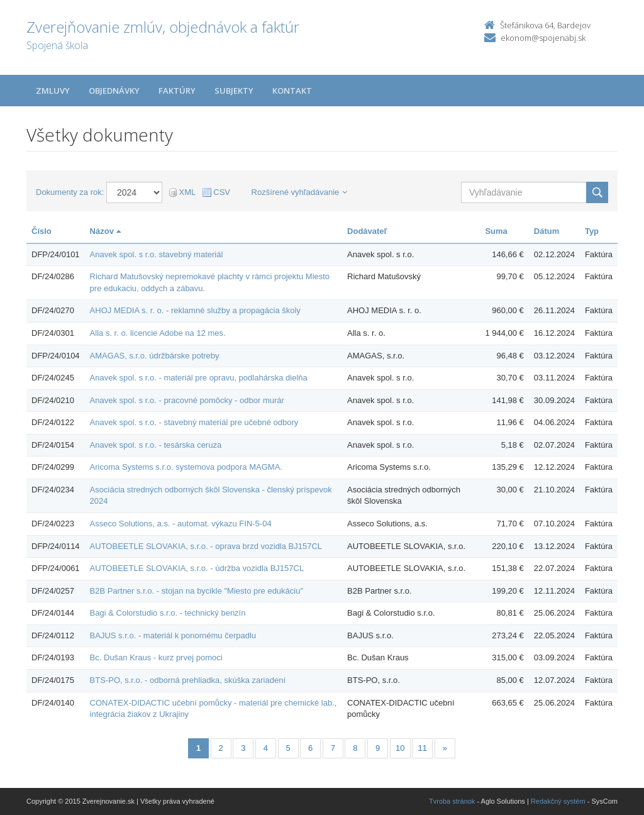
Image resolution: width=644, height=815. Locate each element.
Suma (496, 231)
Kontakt (292, 91)
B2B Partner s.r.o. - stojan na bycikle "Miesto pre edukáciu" (197, 591)
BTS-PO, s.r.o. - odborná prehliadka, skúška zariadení (188, 680)
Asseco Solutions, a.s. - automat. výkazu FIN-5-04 (181, 524)
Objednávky (114, 91)
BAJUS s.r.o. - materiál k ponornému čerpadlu (173, 635)
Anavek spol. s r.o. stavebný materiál (157, 254)
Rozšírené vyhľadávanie (300, 192)
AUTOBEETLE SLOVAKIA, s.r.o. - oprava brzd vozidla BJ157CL (206, 546)
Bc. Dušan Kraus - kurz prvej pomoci (156, 657)
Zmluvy (53, 91)
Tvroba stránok (452, 801)
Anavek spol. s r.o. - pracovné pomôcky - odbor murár (187, 400)
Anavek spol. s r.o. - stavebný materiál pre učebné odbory (194, 422)
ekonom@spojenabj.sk (543, 38)
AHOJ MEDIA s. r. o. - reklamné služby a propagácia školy (195, 310)
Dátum (547, 231)
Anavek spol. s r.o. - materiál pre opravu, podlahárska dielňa (199, 378)
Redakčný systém (558, 801)
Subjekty (234, 91)
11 (423, 748)
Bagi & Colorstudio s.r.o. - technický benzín (168, 613)
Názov (105, 231)
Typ (592, 231)
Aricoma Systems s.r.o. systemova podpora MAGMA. (186, 467)
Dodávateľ (367, 231)
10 (400, 748)
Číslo (42, 231)
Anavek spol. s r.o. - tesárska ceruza (156, 445)
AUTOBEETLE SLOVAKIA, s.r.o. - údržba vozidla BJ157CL (197, 568)
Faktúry (177, 91)
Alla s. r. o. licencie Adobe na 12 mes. (158, 333)
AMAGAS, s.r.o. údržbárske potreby (155, 356)
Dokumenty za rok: (70, 192)
